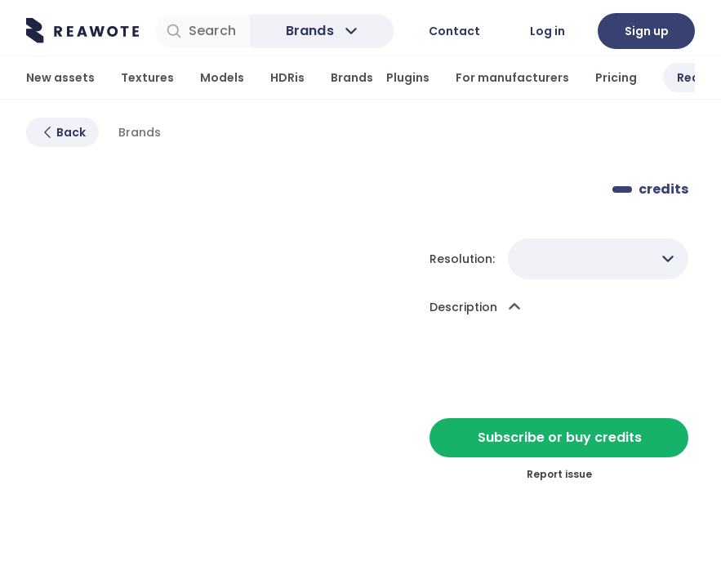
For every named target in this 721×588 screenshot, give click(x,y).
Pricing (616, 78)
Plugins (408, 78)
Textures (147, 78)
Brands (352, 78)
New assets (60, 78)
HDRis (287, 78)
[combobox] (598, 259)
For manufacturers (512, 78)
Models (222, 78)
